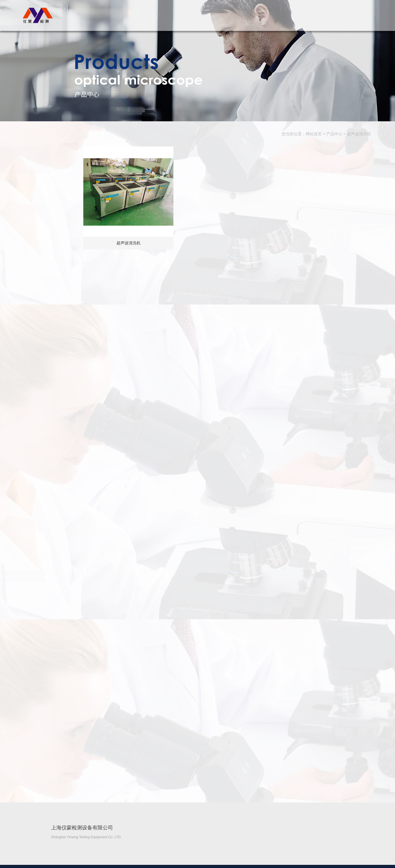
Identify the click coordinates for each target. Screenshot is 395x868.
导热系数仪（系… (51, 592)
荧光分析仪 (45, 381)
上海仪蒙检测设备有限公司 (37, 15)
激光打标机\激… (49, 495)
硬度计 (41, 315)
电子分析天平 (47, 544)
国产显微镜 (45, 201)
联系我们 (359, 17)
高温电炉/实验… (49, 397)
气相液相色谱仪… (51, 462)
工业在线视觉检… (51, 266)
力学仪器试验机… (51, 283)
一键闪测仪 (45, 723)
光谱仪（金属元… (51, 641)
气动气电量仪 (47, 511)
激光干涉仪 (45, 658)
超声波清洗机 (359, 134)
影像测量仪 (45, 364)
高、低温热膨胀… (51, 609)
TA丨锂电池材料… (51, 185)
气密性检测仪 (47, 772)
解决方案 (272, 17)
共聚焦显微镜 (47, 348)
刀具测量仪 (45, 707)
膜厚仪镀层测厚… (51, 625)
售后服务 (337, 17)
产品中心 (250, 17)
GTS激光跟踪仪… (51, 674)
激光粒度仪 (45, 690)
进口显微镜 (45, 217)
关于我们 (228, 17)
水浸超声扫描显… (51, 250)
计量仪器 (43, 429)
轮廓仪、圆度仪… (51, 560)
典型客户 (293, 17)
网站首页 (206, 17)
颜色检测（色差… (51, 478)
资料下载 (315, 17)
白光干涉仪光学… (51, 332)
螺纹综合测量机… (51, 446)
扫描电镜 (43, 299)
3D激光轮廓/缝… (50, 756)
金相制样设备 (47, 234)
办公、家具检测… (51, 739)
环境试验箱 (45, 413)
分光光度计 (45, 527)
